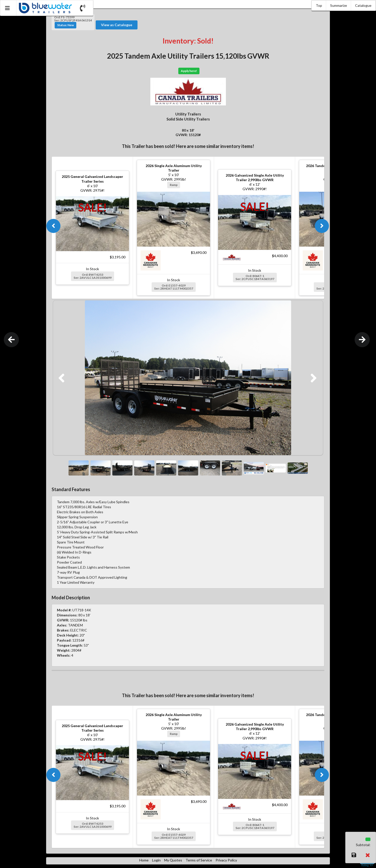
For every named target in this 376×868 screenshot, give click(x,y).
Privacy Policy (226, 860)
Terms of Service (199, 860)
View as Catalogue (117, 25)
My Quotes (173, 860)
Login (156, 860)
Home (144, 860)
